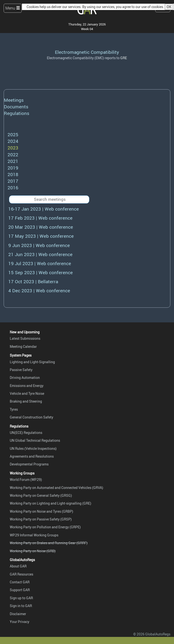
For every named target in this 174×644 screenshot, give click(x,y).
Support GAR (20, 590)
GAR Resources (21, 574)
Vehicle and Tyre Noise (27, 393)
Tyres (14, 409)
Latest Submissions (25, 338)
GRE (124, 58)
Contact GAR (20, 582)
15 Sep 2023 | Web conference (41, 272)
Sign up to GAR (21, 598)
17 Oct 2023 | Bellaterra (33, 282)
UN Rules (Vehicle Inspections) (33, 448)
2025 (13, 135)
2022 (13, 155)
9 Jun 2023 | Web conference (39, 245)
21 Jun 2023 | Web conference (40, 254)
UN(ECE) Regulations (26, 433)
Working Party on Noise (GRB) (33, 551)
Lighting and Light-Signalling (32, 362)
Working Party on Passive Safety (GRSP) (41, 519)
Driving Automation (25, 378)
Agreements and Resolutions (32, 456)
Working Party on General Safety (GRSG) (41, 495)
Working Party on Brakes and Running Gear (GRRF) (49, 543)
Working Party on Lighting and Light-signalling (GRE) (51, 503)
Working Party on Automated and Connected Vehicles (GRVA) (56, 488)
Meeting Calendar (23, 346)
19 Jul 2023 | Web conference (40, 263)
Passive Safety (21, 370)
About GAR (18, 566)
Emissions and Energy (27, 386)
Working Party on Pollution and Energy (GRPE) (45, 527)
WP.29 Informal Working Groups (34, 535)
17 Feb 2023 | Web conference (40, 218)
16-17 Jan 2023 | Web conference (44, 209)
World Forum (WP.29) (26, 480)
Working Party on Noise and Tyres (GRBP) (41, 511)
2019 (13, 168)
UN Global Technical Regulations (35, 440)
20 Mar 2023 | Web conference (41, 227)
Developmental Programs (29, 464)
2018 (13, 174)
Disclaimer (18, 614)
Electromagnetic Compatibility (87, 52)
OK (169, 7)
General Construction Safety (31, 417)
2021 (13, 161)
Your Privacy (20, 622)
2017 (13, 181)
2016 (13, 188)
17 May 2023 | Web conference (41, 236)
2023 (13, 148)
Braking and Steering (26, 401)
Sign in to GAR (21, 606)
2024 (13, 141)
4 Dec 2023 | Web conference (39, 291)
